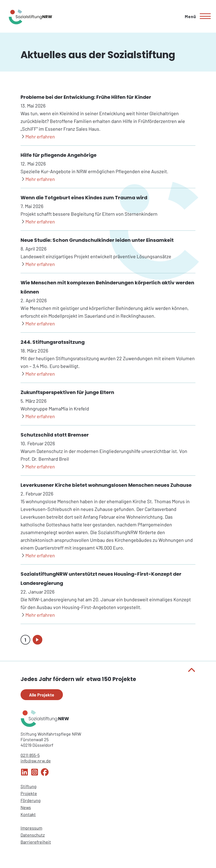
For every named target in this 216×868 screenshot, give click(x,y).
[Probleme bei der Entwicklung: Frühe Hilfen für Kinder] (38, 137)
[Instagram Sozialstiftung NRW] (35, 774)
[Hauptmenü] (196, 16)
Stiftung (29, 786)
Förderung (31, 800)
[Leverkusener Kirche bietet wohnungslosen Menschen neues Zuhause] (38, 556)
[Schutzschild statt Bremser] (38, 467)
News (26, 807)
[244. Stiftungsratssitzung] (38, 374)
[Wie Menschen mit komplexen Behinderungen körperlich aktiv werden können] (38, 324)
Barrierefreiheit (36, 842)
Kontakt (28, 814)
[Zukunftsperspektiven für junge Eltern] (38, 416)
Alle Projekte (42, 695)
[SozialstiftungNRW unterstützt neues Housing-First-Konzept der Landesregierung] (38, 615)
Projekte (29, 793)
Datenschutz (33, 835)
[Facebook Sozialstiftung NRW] (45, 774)
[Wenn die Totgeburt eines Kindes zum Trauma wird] (38, 222)
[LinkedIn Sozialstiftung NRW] (24, 774)
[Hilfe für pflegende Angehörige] (38, 179)
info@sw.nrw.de (36, 761)
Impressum (31, 828)
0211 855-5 (30, 755)
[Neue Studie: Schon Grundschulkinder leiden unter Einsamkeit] (38, 264)
